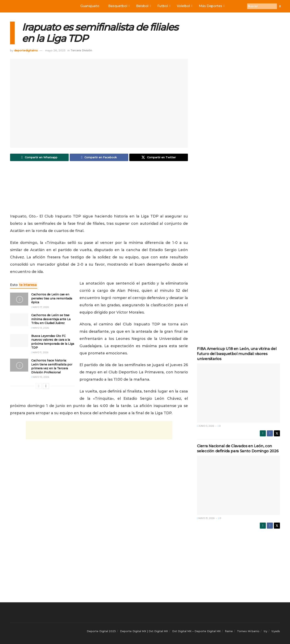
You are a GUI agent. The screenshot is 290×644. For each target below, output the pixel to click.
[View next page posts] (46, 386)
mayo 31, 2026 (206, 518)
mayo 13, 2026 (40, 328)
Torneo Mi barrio (248, 631)
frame (229, 631)
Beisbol (143, 6)
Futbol (164, 6)
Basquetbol (119, 6)
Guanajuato (90, 6)
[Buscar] (262, 6)
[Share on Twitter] (159, 157)
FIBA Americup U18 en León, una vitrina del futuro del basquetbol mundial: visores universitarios (237, 354)
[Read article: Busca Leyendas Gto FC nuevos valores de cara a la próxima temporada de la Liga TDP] (19, 341)
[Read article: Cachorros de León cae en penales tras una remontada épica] (19, 299)
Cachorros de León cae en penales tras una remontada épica (52, 299)
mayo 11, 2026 (40, 353)
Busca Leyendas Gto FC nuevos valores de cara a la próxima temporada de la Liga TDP (53, 342)
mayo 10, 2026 (40, 377)
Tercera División (81, 50)
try (265, 631)
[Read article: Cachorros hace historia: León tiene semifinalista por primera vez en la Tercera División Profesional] (19, 365)
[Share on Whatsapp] (39, 157)
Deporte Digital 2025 (101, 631)
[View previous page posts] (39, 386)
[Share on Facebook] (99, 157)
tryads (276, 631)
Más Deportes (211, 6)
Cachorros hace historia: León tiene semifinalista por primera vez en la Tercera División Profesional (52, 367)
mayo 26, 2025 (55, 50)
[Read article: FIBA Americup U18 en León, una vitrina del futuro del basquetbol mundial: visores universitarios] (238, 393)
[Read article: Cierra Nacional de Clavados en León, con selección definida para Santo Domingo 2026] (238, 485)
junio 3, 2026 (206, 426)
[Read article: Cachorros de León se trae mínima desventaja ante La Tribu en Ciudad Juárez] (19, 320)
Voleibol (184, 6)
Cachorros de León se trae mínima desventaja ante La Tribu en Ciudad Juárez (51, 319)
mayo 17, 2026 (40, 308)
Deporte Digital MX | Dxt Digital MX (144, 631)
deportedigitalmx (26, 50)
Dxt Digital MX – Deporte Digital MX (196, 631)
